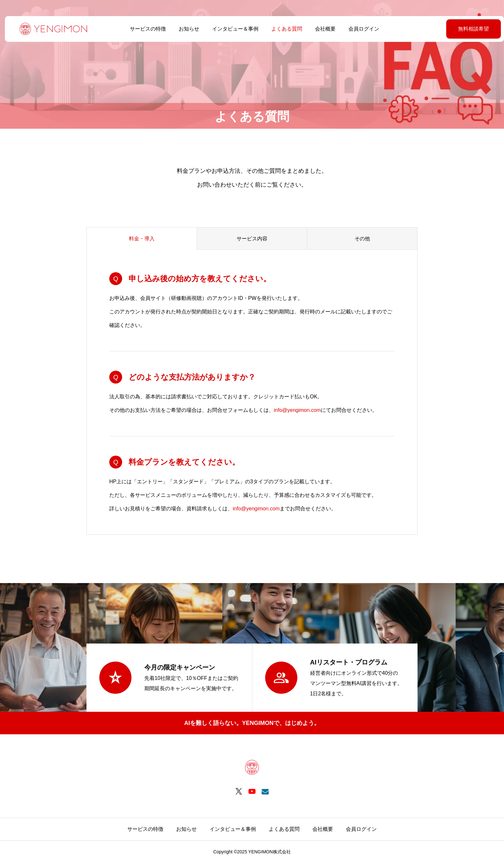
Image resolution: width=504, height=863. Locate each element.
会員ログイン (361, 29)
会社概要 (323, 29)
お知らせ (186, 29)
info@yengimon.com (297, 410)
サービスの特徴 (145, 29)
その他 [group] (362, 239)
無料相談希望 (457, 29)
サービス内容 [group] (252, 239)
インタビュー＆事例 (233, 29)
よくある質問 (284, 29)
